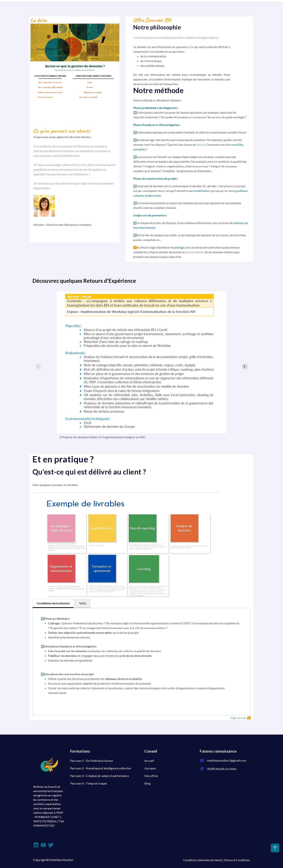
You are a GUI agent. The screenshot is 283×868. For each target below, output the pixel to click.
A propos (150, 768)
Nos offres (151, 776)
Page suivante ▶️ (241, 718)
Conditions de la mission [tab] (53, 603)
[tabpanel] (141, 662)
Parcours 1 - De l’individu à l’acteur (92, 761)
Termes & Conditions (237, 860)
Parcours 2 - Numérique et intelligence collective (101, 768)
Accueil (149, 761)
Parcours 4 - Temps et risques (89, 783)
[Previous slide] (38, 366)
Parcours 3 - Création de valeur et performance (100, 776)
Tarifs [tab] (83, 603)
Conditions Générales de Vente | (203, 860)
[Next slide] (245, 366)
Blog (147, 783)
